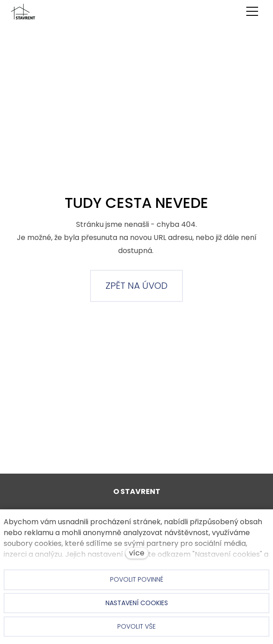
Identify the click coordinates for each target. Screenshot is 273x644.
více (137, 553)
